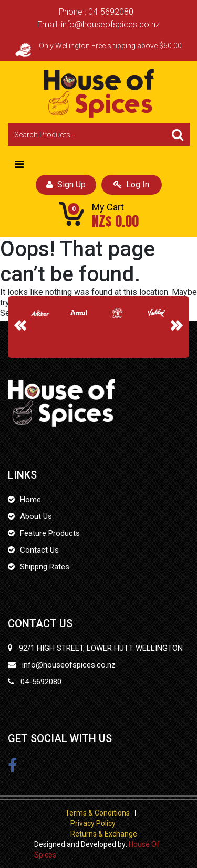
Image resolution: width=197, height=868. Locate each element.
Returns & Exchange (104, 834)
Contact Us (39, 550)
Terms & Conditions (97, 813)
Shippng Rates (45, 567)
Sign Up (66, 184)
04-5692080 (111, 12)
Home (30, 500)
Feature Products (50, 533)
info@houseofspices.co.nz (110, 24)
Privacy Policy (93, 823)
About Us (36, 516)
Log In (131, 184)
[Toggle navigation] (19, 164)
